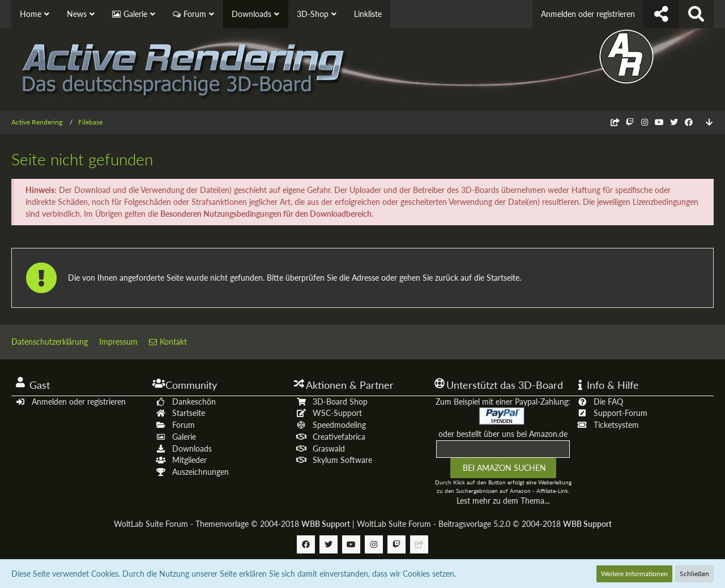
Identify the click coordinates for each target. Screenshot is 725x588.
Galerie (184, 437)
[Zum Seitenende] (709, 123)
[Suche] (696, 14)
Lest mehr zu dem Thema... (503, 501)
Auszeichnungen (201, 472)
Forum (184, 425)
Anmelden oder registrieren (588, 14)
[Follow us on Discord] (615, 122)
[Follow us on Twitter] (674, 122)
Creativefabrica (339, 437)
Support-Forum (620, 413)
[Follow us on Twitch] (630, 122)
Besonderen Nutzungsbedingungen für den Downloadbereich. (267, 214)
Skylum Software (342, 460)
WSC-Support (337, 413)
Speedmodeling (339, 425)
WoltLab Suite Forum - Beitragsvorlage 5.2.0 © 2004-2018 (484, 524)
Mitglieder (189, 460)
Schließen (694, 574)
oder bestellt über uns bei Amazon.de (503, 434)
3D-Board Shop (340, 402)
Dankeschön (194, 402)
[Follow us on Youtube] (659, 122)
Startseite (189, 413)
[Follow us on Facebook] (689, 122)
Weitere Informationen (634, 574)
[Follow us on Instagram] (645, 122)
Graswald (329, 448)
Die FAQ (608, 402)
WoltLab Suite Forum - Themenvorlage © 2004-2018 (232, 524)
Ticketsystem (616, 425)
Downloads (192, 448)
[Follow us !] (661, 14)
